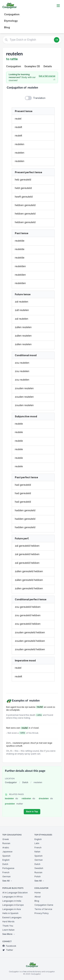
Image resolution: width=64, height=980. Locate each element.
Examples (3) (32, 66)
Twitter (8, 950)
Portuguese (8, 868)
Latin (37, 843)
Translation (39, 98)
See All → (7, 881)
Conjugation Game (44, 905)
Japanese (7, 852)
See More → (9, 934)
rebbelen (29, 798)
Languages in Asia (12, 909)
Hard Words (8, 922)
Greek (6, 839)
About (38, 897)
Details (48, 66)
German (6, 876)
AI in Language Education (15, 893)
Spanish (6, 856)
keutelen (12, 798)
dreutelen (46, 798)
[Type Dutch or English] (32, 40)
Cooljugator (11, 782)
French (6, 872)
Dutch (25, 782)
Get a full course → (47, 77)
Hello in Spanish (10, 913)
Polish (38, 876)
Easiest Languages (12, 917)
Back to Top (32, 812)
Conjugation (12, 14)
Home (38, 893)
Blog (7, 27)
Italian (37, 852)
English (6, 860)
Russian (6, 843)
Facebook (9, 946)
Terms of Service (43, 909)
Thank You (8, 926)
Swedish (39, 868)
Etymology (11, 21)
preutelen (14, 804)
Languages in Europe (13, 905)
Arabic (6, 848)
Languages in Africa (12, 897)
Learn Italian (8, 930)
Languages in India (12, 901)
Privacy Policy (42, 913)
